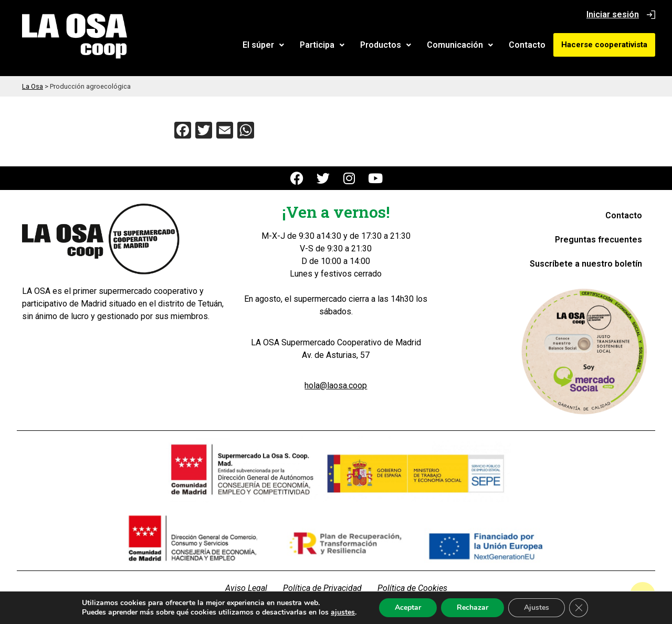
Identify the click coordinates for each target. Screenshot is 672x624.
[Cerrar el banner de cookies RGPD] (587, 608)
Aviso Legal (246, 588)
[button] (263, 45)
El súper (263, 45)
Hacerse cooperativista (604, 45)
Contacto (527, 45)
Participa (322, 45)
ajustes (347, 612)
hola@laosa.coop (336, 385)
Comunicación (460, 45)
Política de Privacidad (322, 588)
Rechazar (479, 608)
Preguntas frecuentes (598, 240)
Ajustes (545, 608)
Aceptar (414, 608)
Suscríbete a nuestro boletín (586, 264)
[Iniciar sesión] (651, 15)
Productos (386, 45)
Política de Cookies (412, 588)
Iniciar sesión (613, 14)
